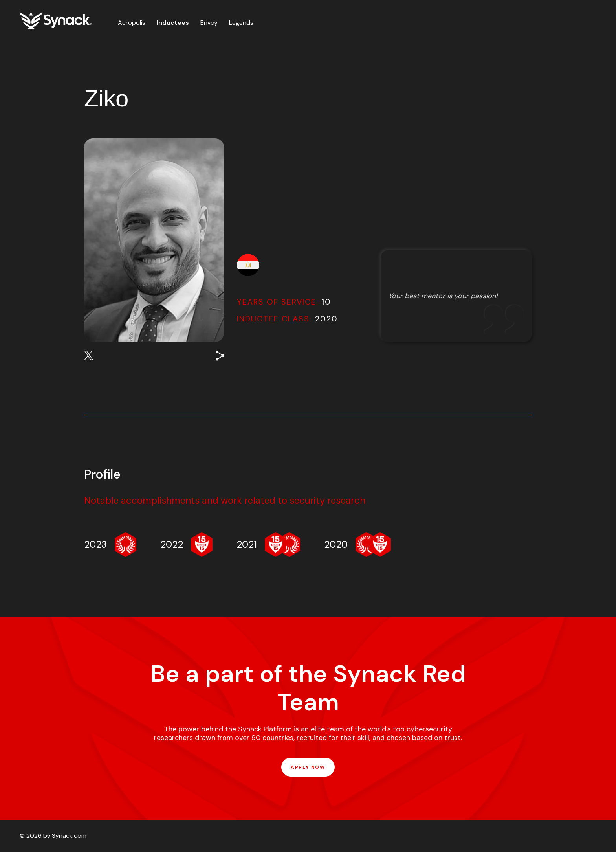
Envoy (209, 23)
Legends (241, 23)
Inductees (173, 23)
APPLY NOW (308, 767)
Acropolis (132, 23)
